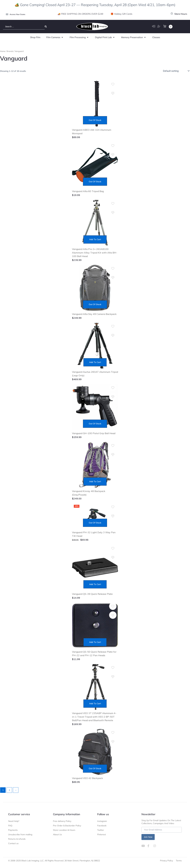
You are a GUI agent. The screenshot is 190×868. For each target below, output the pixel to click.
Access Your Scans (17, 14)
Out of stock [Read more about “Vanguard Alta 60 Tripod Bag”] (95, 182)
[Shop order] (176, 71)
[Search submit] (46, 27)
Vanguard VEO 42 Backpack (87, 778)
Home (3, 51)
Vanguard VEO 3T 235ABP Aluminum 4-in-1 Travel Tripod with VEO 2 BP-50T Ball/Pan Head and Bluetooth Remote (94, 717)
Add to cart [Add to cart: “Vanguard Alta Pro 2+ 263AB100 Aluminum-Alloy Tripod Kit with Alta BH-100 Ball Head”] (95, 239)
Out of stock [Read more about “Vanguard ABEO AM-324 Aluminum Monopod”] (95, 120)
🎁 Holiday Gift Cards (121, 14)
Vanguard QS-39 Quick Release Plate (92, 594)
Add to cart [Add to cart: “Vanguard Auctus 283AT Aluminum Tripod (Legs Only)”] (95, 362)
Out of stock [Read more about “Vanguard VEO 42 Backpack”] (95, 768)
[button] (55, 37)
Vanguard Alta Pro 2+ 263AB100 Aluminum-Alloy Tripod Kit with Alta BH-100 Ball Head (95, 253)
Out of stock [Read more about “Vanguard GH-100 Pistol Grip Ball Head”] (95, 424)
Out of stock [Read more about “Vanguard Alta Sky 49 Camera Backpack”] (95, 304)
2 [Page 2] (9, 790)
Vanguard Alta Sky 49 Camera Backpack (94, 314)
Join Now (148, 837)
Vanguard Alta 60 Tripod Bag (88, 191)
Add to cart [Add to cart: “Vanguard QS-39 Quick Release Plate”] (95, 584)
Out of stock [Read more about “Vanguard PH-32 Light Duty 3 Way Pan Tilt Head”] (95, 523)
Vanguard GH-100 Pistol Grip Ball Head (94, 433)
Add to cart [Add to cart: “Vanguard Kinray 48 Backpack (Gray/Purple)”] (95, 481)
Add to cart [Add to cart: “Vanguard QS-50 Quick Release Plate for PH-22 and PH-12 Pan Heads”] (95, 642)
